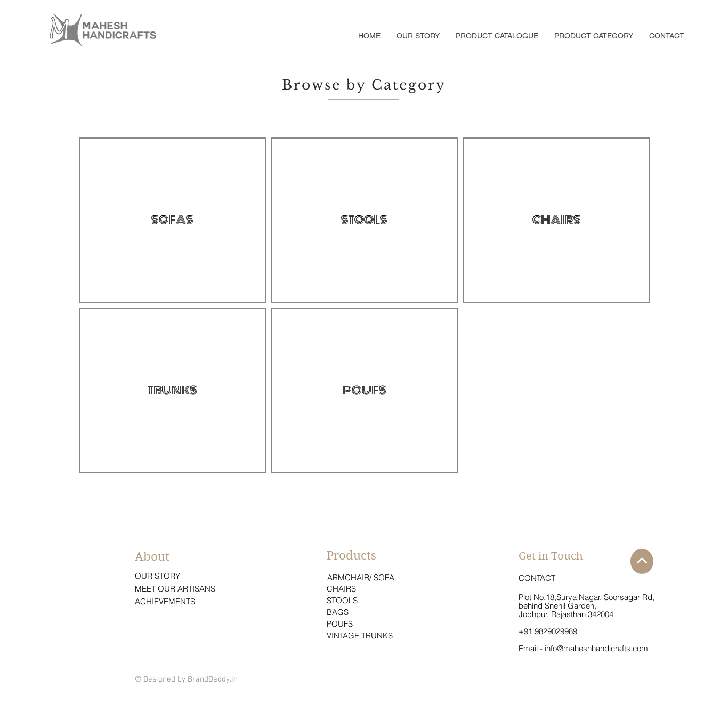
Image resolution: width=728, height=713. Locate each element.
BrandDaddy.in (213, 679)
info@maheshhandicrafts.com (596, 648)
